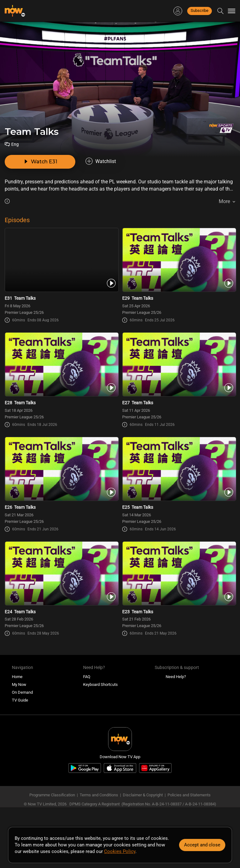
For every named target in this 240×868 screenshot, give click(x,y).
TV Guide (20, 700)
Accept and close (202, 845)
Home (17, 677)
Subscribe (200, 10)
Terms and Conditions (99, 795)
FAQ (87, 677)
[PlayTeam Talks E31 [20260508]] (61, 260)
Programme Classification (52, 795)
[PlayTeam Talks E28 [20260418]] (61, 364)
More (224, 201)
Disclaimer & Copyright (143, 795)
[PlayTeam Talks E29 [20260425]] (179, 260)
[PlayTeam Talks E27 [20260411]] (179, 364)
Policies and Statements (189, 795)
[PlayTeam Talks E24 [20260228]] (61, 573)
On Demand (22, 692)
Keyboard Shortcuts (100, 684)
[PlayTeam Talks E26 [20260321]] (61, 469)
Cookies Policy (120, 851)
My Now (19, 684)
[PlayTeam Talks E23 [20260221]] (179, 573)
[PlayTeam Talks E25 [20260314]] (179, 469)
